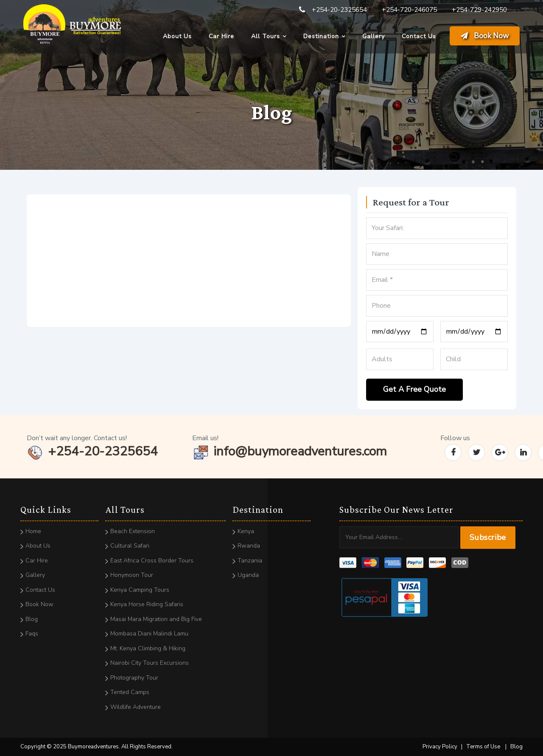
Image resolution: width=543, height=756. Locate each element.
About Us (177, 36)
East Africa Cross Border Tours (152, 561)
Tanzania (250, 561)
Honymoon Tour (132, 575)
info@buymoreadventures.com (290, 451)
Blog (32, 619)
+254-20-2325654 (339, 10)
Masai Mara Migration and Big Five (156, 619)
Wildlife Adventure (136, 707)
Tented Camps (130, 692)
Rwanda (249, 546)
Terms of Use (483, 747)
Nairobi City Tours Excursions (150, 663)
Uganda (248, 575)
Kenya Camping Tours (140, 590)
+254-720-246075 (409, 10)
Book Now (485, 36)
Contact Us (419, 36)
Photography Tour (134, 678)
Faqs (32, 634)
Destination (321, 36)
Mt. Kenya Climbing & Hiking (148, 648)
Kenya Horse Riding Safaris (147, 604)
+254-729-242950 (479, 10)
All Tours (266, 36)
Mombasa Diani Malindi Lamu (149, 634)
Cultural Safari (130, 546)
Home (33, 531)
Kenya (246, 531)
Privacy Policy (440, 747)
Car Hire (221, 36)
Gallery (374, 36)
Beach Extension (133, 531)
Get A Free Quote (414, 389)
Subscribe (488, 537)
